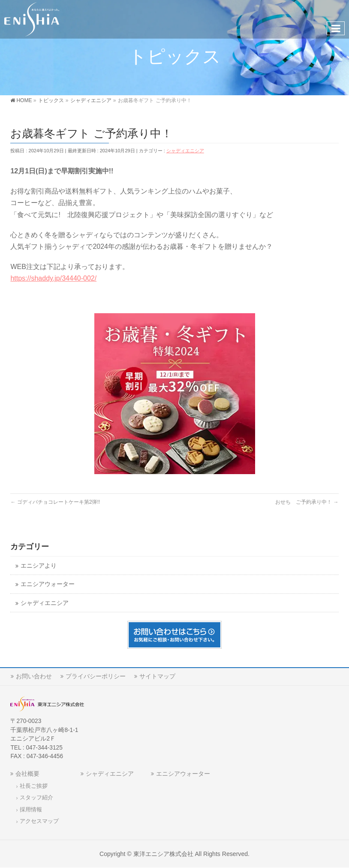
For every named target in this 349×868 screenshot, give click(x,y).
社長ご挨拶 (34, 786)
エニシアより (39, 566)
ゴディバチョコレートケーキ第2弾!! (55, 502)
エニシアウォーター (48, 584)
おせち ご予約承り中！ (307, 502)
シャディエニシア (185, 151)
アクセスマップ (39, 821)
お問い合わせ (34, 676)
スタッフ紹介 (36, 798)
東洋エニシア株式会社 (163, 854)
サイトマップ (157, 676)
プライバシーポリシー (96, 676)
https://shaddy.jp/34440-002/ (53, 278)
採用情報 (31, 810)
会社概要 (27, 774)
